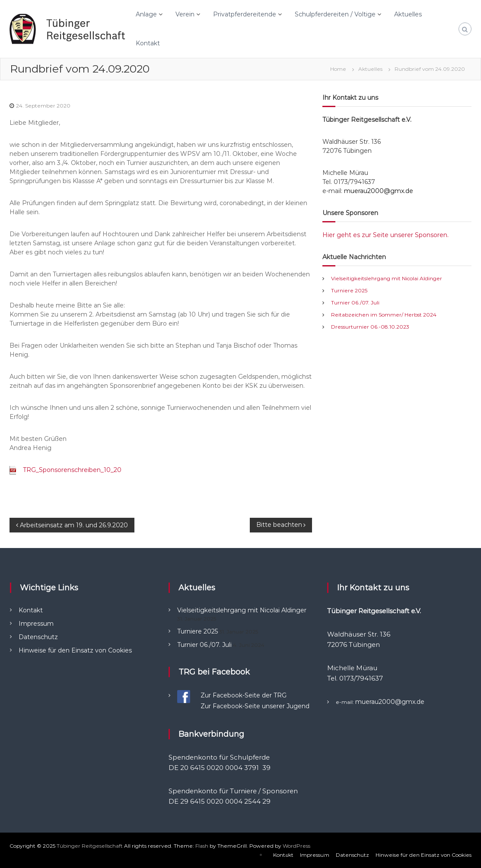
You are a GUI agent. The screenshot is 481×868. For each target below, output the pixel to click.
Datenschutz (38, 637)
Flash (202, 846)
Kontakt (148, 43)
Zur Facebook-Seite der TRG (244, 695)
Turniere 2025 (349, 290)
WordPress (296, 846)
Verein (185, 14)
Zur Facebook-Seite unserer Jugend (255, 706)
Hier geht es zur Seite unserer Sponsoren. (385, 235)
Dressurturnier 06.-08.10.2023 (370, 327)
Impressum (36, 624)
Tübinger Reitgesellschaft (90, 846)
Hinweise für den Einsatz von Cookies (75, 650)
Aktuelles (408, 14)
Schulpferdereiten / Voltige (335, 14)
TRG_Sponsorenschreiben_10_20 (72, 470)
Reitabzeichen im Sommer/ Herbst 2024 (384, 315)
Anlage (146, 14)
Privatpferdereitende (245, 14)
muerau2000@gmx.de (379, 191)
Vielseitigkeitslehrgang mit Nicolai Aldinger (387, 278)
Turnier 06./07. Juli (355, 303)
